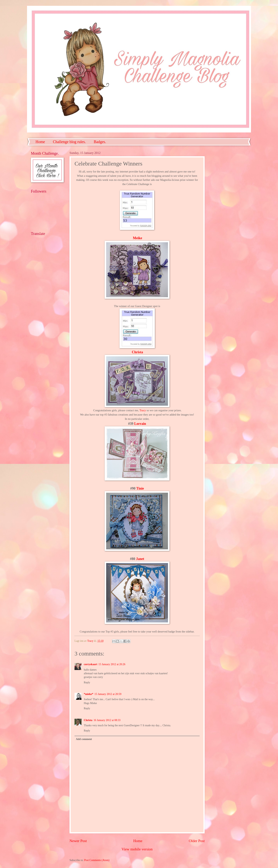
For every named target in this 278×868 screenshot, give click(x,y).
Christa (137, 352)
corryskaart (91, 664)
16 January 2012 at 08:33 (107, 720)
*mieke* (89, 694)
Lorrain (140, 424)
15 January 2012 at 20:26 (112, 664)
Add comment (84, 739)
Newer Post (78, 841)
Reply (87, 682)
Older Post (197, 841)
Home (40, 142)
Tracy (143, 410)
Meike (137, 238)
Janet (140, 559)
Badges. (100, 142)
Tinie (140, 488)
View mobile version (137, 849)
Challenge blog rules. (69, 142)
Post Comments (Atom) (97, 860)
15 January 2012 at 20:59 (108, 694)
